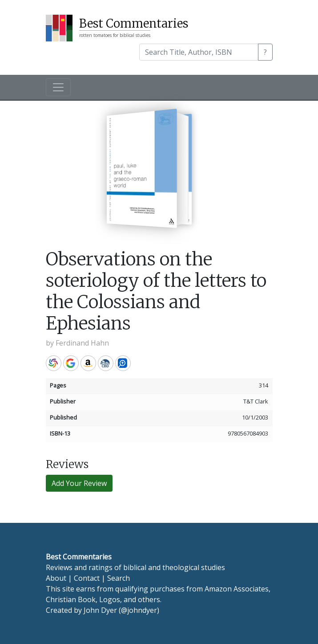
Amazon (88, 363)
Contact (87, 578)
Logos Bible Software (123, 363)
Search (119, 578)
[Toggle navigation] (58, 87)
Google (71, 363)
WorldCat (54, 363)
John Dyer (100, 610)
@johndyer (139, 610)
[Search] (199, 52)
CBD (106, 363)
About (56, 578)
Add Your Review (79, 483)
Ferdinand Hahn (82, 343)
